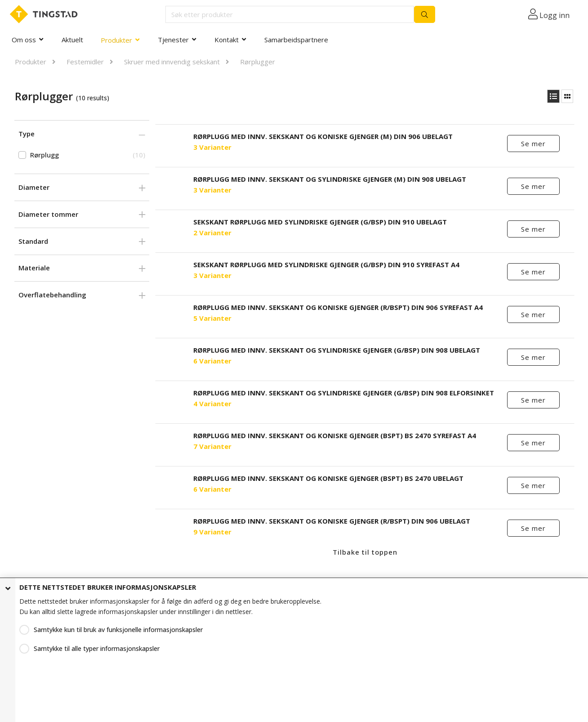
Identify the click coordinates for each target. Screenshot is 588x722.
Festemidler (85, 62)
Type (27, 134)
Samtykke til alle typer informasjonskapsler (97, 648)
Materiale (34, 268)
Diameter (34, 187)
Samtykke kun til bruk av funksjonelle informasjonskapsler (118, 630)
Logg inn (555, 15)
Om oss (24, 40)
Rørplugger (258, 62)
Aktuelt (72, 40)
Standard (33, 241)
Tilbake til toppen (365, 552)
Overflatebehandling (52, 295)
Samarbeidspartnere (296, 40)
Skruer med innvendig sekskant (172, 62)
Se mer (533, 144)
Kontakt (227, 40)
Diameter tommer (48, 214)
